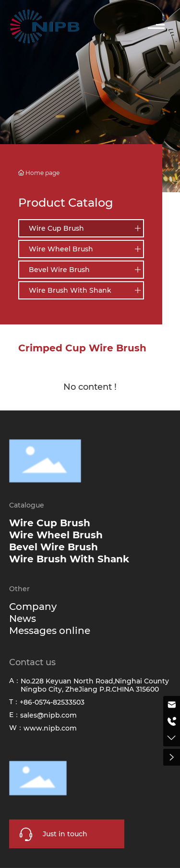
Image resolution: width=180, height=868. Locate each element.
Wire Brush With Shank (70, 290)
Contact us (32, 662)
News (23, 619)
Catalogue (27, 505)
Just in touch (65, 834)
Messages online (50, 631)
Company (33, 607)
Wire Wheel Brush (61, 249)
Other (19, 589)
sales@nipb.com (48, 715)
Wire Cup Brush (56, 228)
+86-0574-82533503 (52, 702)
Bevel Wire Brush (59, 270)
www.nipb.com (50, 728)
